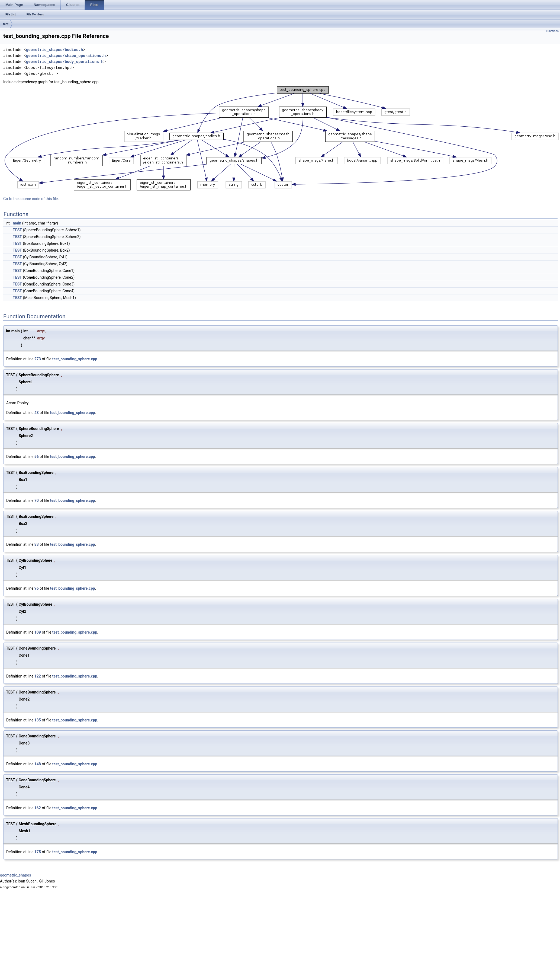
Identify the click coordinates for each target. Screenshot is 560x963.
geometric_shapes (15, 875)
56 (37, 457)
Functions (552, 31)
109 (38, 632)
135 (38, 720)
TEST (17, 230)
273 (38, 359)
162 (38, 808)
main (17, 223)
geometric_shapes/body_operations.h (65, 62)
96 (37, 588)
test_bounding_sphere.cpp (75, 359)
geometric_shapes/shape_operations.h (66, 56)
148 (38, 764)
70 (37, 500)
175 (38, 852)
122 (38, 676)
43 (37, 413)
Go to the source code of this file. (31, 199)
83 (37, 544)
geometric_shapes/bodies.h (54, 50)
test (6, 24)
